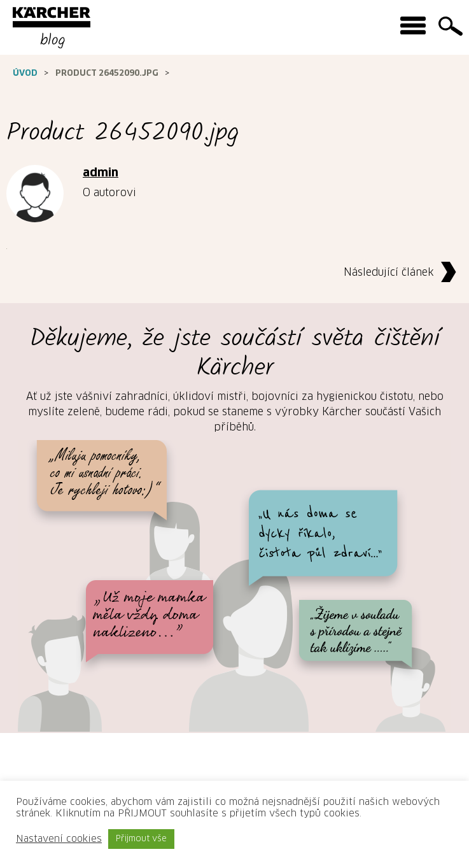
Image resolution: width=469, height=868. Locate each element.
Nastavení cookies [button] (59, 839)
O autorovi (109, 193)
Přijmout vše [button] (141, 839)
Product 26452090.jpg (107, 74)
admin (101, 173)
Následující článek (403, 273)
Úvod (25, 74)
